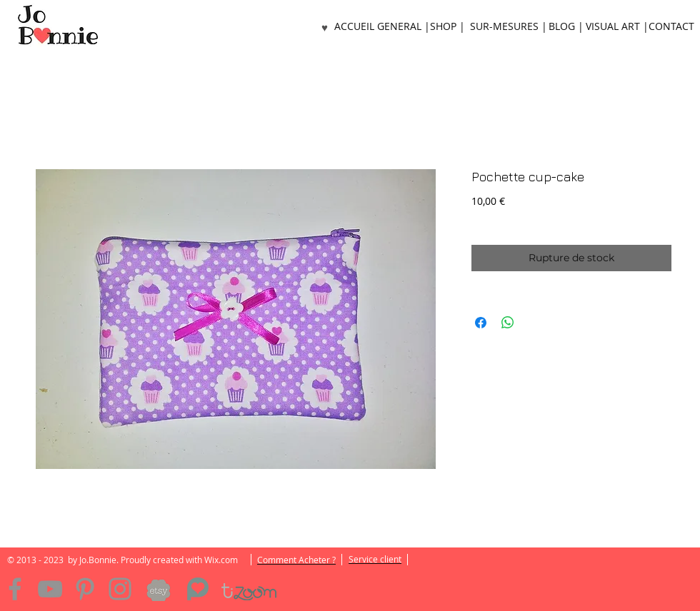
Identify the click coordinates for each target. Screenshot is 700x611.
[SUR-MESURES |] (508, 27)
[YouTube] (50, 589)
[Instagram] (120, 589)
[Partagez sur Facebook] (481, 323)
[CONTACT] (671, 27)
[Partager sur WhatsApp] (508, 323)
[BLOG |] (566, 27)
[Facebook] (15, 589)
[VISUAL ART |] (617, 27)
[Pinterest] (85, 589)
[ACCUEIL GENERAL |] (382, 27)
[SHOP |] (447, 27)
